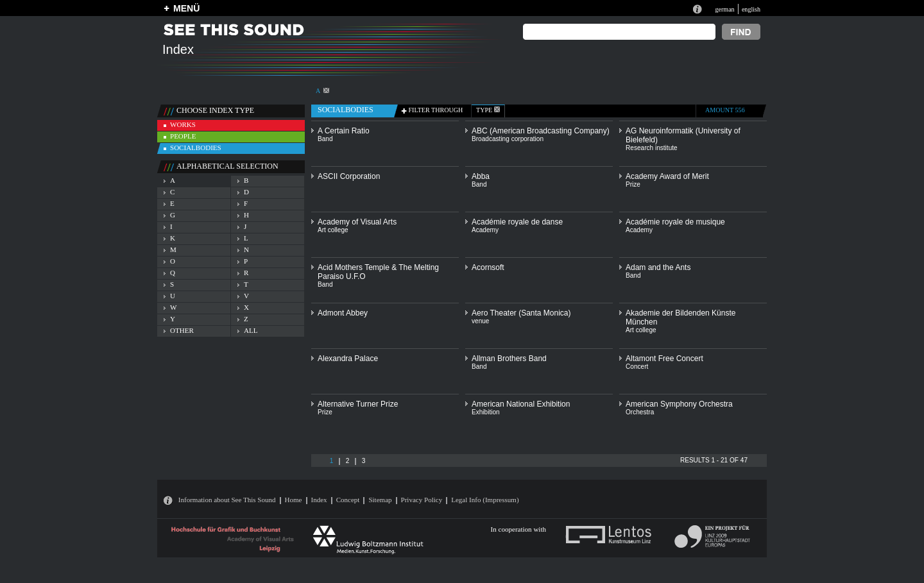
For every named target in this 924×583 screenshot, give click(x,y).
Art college (333, 230)
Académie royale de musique (675, 222)
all (251, 330)
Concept (348, 500)
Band (325, 139)
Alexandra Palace (348, 359)
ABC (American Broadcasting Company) (541, 131)
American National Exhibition (521, 404)
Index (319, 500)
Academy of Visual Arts (357, 222)
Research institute (652, 148)
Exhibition (486, 412)
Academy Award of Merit (667, 176)
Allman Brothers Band (509, 359)
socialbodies (196, 148)
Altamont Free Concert (664, 359)
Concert (637, 367)
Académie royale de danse (517, 222)
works (183, 124)
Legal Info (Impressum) (485, 500)
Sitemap (380, 500)
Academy (485, 230)
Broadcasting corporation (508, 139)
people (183, 136)
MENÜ (186, 8)
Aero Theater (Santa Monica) (521, 313)
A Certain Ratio (344, 131)
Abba (481, 176)
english (751, 9)
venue (480, 321)
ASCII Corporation (349, 176)
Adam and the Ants (658, 267)
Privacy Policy (422, 500)
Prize (633, 184)
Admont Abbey (343, 313)
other (182, 330)
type (488, 110)
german (724, 9)
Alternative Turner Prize (358, 404)
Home (294, 500)
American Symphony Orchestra (679, 404)
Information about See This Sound (227, 500)
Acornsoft (488, 267)
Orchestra (640, 412)
